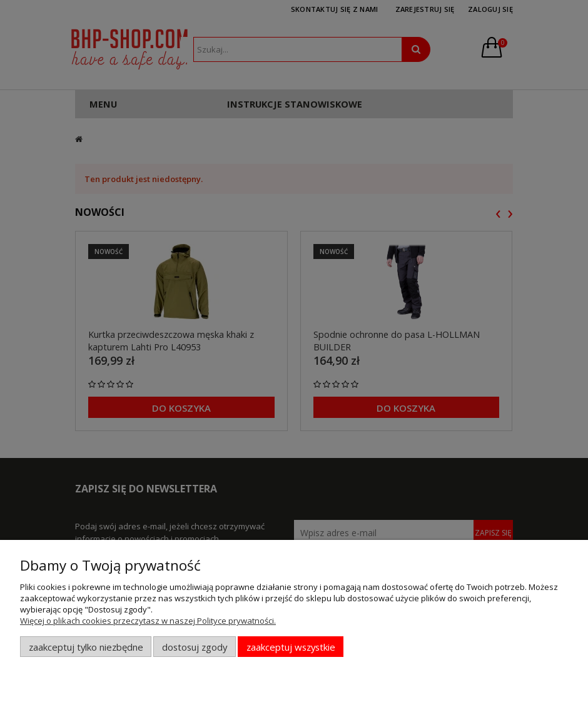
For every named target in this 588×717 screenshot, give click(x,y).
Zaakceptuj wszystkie (291, 647)
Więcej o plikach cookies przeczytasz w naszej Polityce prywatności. (148, 621)
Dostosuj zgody (195, 647)
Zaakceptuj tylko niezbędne (86, 647)
